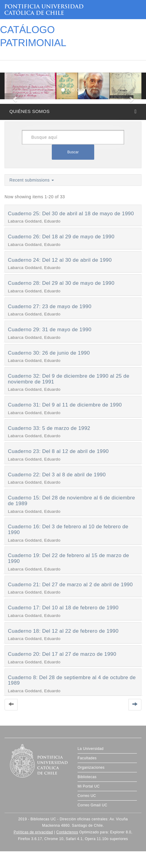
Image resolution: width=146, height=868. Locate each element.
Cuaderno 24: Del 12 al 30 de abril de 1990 (60, 260)
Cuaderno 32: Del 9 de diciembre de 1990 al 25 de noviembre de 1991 (69, 379)
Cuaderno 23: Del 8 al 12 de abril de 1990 (58, 451)
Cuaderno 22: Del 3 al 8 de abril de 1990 (57, 475)
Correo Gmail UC (92, 805)
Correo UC (87, 796)
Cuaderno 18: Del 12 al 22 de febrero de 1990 (63, 631)
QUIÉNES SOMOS (30, 111)
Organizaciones (91, 768)
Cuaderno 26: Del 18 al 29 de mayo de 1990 (61, 237)
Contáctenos (67, 832)
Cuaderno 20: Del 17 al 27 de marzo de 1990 (62, 654)
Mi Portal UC (89, 786)
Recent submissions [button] (32, 180)
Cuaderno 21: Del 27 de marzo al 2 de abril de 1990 (70, 585)
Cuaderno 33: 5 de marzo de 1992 (49, 428)
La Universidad (91, 749)
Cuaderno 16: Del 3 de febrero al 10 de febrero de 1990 (68, 529)
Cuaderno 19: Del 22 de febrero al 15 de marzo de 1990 (68, 558)
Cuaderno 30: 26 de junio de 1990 (49, 353)
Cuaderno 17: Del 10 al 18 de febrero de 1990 (63, 608)
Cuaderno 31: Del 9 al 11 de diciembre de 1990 (65, 405)
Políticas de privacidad (33, 832)
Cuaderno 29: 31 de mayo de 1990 (50, 330)
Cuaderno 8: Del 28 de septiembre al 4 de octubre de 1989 (72, 680)
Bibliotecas (87, 777)
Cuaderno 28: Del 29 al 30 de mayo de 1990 (61, 283)
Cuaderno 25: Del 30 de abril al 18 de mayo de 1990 (71, 214)
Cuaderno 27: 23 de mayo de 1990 (50, 306)
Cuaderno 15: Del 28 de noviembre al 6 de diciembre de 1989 (71, 501)
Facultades (87, 758)
